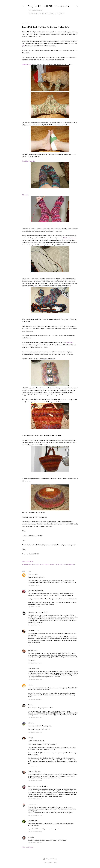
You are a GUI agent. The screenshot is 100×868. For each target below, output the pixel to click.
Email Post (30, 561)
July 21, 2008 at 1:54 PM (35, 645)
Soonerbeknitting (34, 591)
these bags (70, 343)
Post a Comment (28, 847)
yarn (73, 564)
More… (63, 14)
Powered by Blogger (50, 859)
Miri (29, 723)
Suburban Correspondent (36, 612)
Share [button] (24, 561)
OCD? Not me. (64, 564)
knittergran (32, 630)
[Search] (77, 5)
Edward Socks (27, 64)
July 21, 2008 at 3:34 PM (35, 679)
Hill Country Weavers (70, 238)
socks (70, 564)
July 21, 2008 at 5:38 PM (35, 732)
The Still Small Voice (51, 14)
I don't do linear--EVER (45, 564)
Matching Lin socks (28, 161)
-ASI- (55, 862)
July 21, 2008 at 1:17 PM (34, 607)
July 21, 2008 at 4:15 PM (35, 699)
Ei (29, 685)
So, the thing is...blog (48, 6)
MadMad (31, 650)
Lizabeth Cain (33, 772)
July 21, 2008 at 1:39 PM (35, 625)
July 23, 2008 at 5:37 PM (35, 832)
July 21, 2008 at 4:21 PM (35, 717)
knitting (57, 564)
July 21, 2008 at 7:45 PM (35, 766)
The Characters (34, 14)
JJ (29, 705)
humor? (36, 564)
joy (53, 564)
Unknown (31, 574)
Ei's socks (25, 195)
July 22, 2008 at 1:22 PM (35, 815)
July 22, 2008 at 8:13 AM (35, 799)
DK (24, 46)
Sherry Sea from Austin (36, 786)
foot (32, 564)
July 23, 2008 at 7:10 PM (35, 843)
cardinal (31, 804)
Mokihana (31, 821)
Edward (28, 564)
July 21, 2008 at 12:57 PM (35, 585)
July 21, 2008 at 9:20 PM (35, 781)
